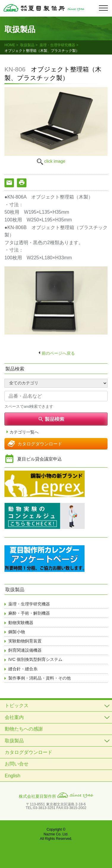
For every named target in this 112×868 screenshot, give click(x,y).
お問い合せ (17, 764)
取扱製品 (27, 45)
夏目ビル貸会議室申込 (40, 459)
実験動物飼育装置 (25, 641)
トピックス (17, 705)
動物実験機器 (21, 623)
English (12, 776)
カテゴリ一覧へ (24, 432)
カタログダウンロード (40, 444)
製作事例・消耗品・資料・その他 (40, 678)
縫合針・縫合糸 (23, 669)
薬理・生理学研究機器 (57, 45)
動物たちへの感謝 (24, 729)
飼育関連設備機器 (25, 650)
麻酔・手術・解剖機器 (29, 613)
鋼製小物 (17, 632)
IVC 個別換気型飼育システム (35, 659)
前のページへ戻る (58, 353)
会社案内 (14, 717)
